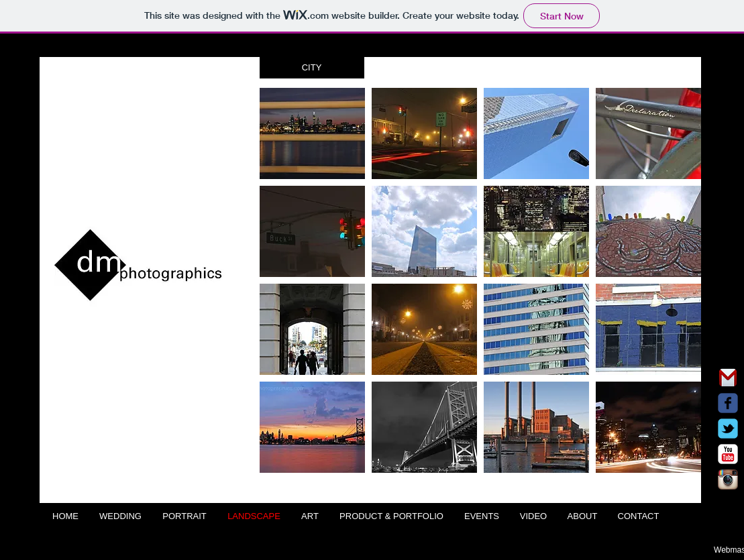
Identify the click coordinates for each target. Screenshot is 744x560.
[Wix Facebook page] (728, 403)
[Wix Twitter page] (728, 429)
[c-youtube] (728, 454)
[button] (312, 68)
